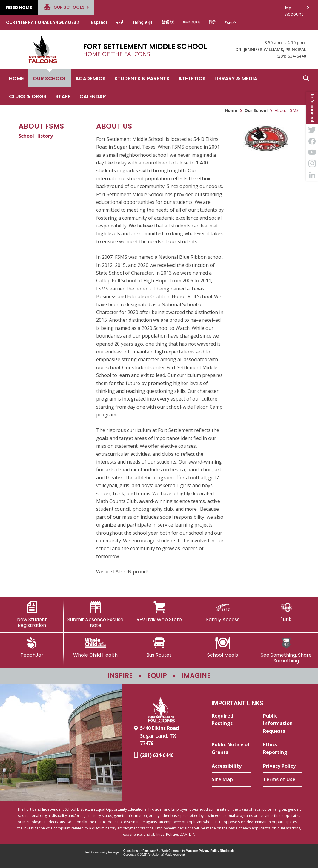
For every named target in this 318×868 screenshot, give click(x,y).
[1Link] (286, 612)
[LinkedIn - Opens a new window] (312, 175)
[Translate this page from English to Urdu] (119, 22)
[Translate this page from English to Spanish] (99, 22)
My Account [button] (294, 9)
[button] (306, 87)
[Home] (16, 78)
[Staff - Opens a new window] (63, 96)
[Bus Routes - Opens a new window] (159, 647)
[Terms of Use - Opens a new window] (283, 780)
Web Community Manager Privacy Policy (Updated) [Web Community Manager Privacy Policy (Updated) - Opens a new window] (198, 851)
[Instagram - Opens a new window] (312, 164)
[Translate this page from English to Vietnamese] (142, 22)
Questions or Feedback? (141, 851)
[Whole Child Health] (95, 647)
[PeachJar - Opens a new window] (32, 647)
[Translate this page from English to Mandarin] (168, 22)
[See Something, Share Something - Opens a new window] (286, 650)
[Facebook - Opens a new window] (312, 141)
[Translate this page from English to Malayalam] (191, 22)
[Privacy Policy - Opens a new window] (283, 766)
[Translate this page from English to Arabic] (231, 22)
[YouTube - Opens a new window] (312, 152)
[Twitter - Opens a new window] (312, 130)
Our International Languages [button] (41, 22)
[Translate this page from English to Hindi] (212, 22)
